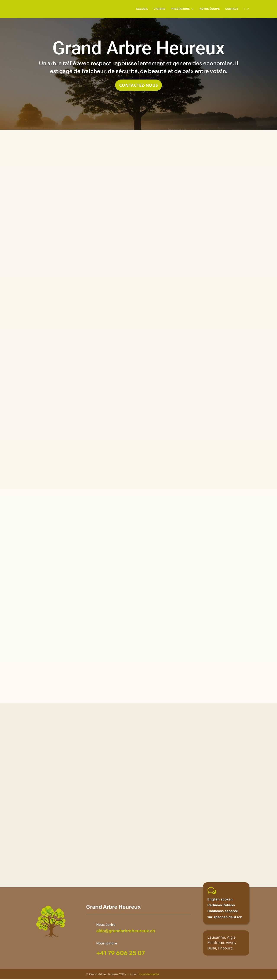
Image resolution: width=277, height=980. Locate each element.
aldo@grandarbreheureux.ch (126, 931)
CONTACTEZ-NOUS (138, 85)
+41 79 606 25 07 (121, 953)
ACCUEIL (142, 9)
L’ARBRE (159, 9)
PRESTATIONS (180, 9)
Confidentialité (149, 975)
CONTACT (232, 9)
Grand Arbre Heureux (139, 48)
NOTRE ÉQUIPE (210, 9)
